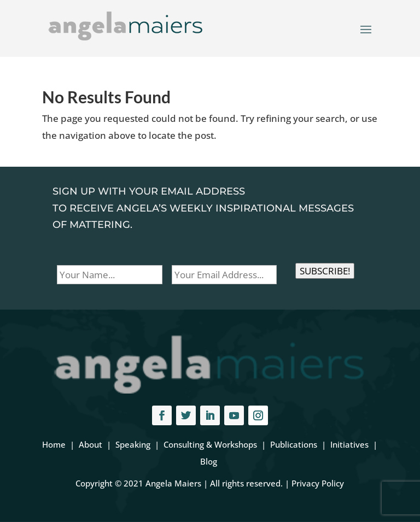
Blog (209, 461)
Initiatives (349, 444)
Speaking (133, 444)
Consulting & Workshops (210, 444)
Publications (294, 444)
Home (54, 444)
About (91, 444)
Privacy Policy (318, 483)
